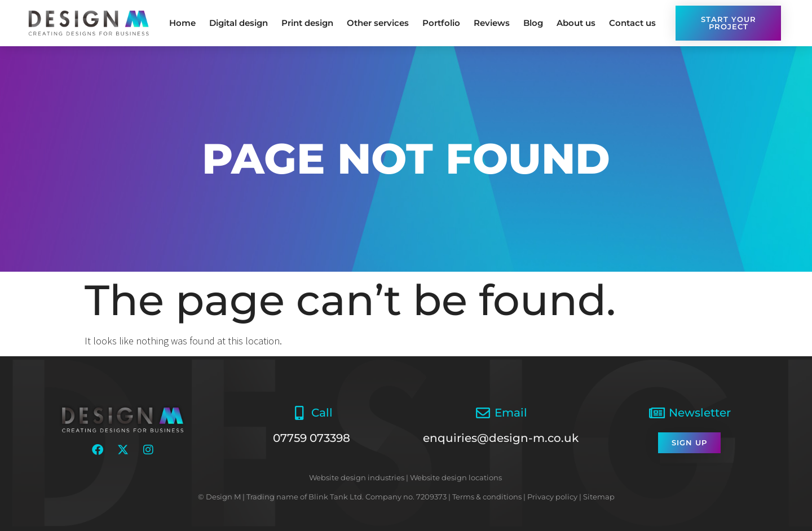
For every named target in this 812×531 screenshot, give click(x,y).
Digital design (239, 23)
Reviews (492, 23)
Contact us (632, 23)
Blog (533, 23)
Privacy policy (552, 497)
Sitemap (599, 497)
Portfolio (441, 23)
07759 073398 (312, 438)
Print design (307, 23)
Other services (378, 23)
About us (576, 23)
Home (182, 23)
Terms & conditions (487, 497)
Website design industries (357, 477)
